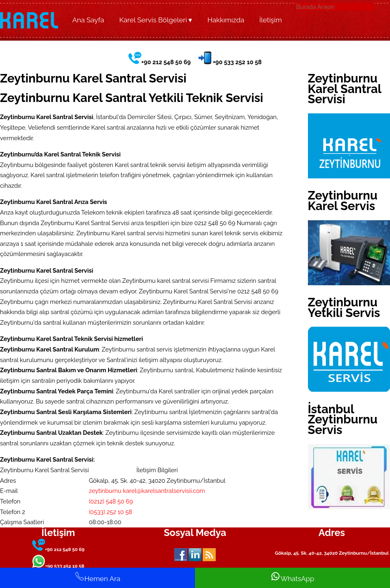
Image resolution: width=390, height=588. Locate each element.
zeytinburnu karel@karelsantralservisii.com (147, 491)
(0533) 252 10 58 (111, 512)
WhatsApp (292, 577)
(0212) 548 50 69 (111, 501)
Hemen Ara (97, 577)
